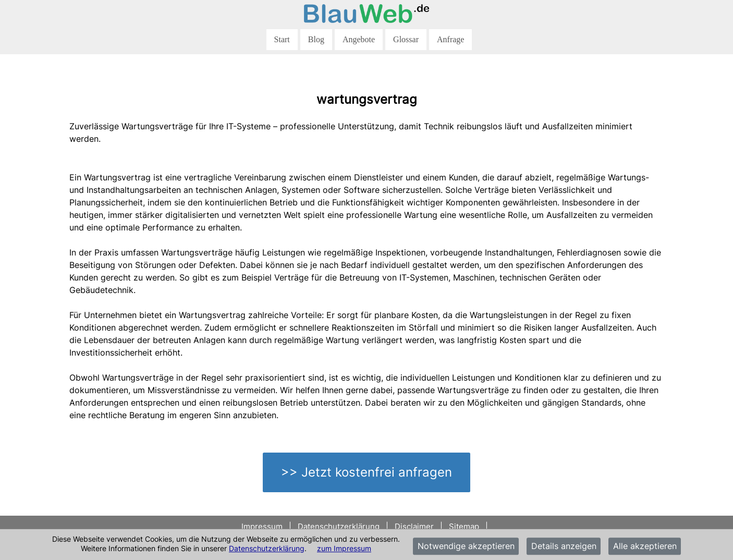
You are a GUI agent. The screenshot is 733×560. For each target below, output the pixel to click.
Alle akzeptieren (645, 546)
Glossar (406, 39)
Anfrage (450, 39)
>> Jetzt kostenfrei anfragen (366, 472)
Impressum (263, 526)
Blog (316, 39)
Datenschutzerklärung (267, 548)
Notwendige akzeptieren (466, 546)
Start (282, 39)
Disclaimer (414, 526)
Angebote (359, 39)
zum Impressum (344, 548)
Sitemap (464, 526)
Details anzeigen (564, 546)
